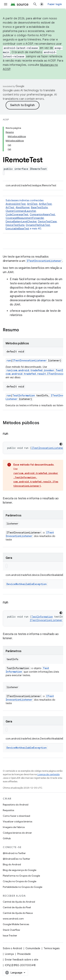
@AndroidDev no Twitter (16, 859)
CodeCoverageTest (17, 214)
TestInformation (24, 395)
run (9, 360)
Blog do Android (12, 864)
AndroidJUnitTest (16, 204)
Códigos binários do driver (17, 833)
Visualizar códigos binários (18, 821)
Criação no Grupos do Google (20, 881)
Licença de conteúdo (48, 774)
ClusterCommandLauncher (21, 211)
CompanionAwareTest (42, 214)
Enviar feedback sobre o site (22, 960)
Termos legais (52, 948)
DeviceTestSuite (15, 225)
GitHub (7, 838)
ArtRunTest (45, 204)
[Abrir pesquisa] (35, 4)
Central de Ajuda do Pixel (17, 907)
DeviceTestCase (47, 222)
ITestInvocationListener (44, 261)
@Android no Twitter (14, 853)
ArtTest (10, 207)
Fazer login (55, 4)
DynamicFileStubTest (38, 225)
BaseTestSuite (39, 207)
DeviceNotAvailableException (27, 584)
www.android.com (13, 919)
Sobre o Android (12, 948)
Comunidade (33, 948)
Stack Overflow (11, 930)
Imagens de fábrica (14, 827)
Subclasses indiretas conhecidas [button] (33, 215)
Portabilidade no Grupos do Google (23, 887)
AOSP (6, 120)
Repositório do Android (16, 805)
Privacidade (24, 954)
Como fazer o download (16, 816)
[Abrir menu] (6, 4)
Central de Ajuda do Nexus (18, 913)
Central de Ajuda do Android (19, 902)
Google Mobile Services (16, 924)
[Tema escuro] (61, 444)
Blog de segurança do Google (20, 870)
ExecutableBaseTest (17, 229)
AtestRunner (23, 207)
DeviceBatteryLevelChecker (21, 222)
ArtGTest (32, 204)
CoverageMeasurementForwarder (25, 218)
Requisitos (8, 810)
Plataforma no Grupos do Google (21, 876)
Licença (9, 954)
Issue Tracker (10, 935)
